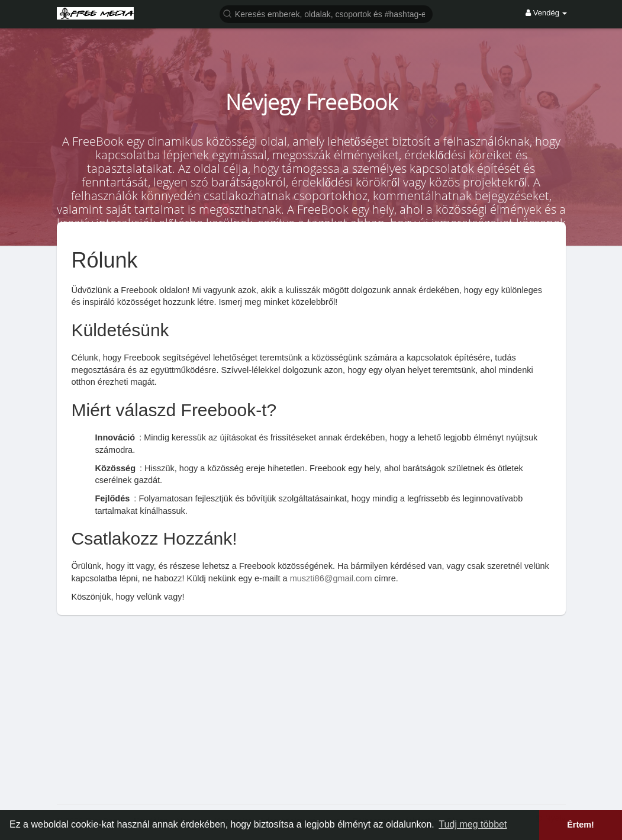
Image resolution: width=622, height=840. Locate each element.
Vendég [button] (546, 13)
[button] (326, 13)
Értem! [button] (581, 825)
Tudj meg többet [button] (473, 824)
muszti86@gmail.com (331, 578)
